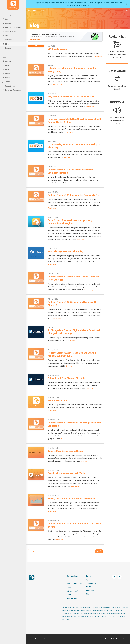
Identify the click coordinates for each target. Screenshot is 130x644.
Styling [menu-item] (6, 74)
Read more (97, 56)
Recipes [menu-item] (7, 23)
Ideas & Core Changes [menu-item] (12, 27)
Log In (126, 11)
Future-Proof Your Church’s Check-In (66, 378)
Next (99, 551)
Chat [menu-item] (5, 36)
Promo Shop (91, 590)
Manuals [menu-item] (7, 65)
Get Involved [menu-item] (8, 40)
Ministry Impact (72, 591)
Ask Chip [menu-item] (7, 61)
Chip (88, 594)
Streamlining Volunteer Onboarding (66, 251)
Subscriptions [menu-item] (9, 86)
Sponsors (90, 580)
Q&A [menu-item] (5, 19)
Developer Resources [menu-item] (12, 90)
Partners (89, 576)
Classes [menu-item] (7, 82)
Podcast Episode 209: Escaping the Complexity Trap (74, 195)
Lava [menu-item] (6, 69)
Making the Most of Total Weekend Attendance (72, 499)
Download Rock (72, 576)
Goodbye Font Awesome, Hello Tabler (67, 473)
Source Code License (42, 639)
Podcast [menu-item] (7, 48)
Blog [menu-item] (5, 44)
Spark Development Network (118, 639)
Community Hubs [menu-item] (10, 32)
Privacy (31, 639)
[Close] (126, 4)
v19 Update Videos (57, 49)
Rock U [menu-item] (6, 78)
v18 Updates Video (57, 400)
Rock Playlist (72, 599)
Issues (69, 580)
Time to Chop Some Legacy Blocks (66, 451)
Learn (69, 587)
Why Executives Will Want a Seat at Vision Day (71, 97)
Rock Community (34, 11)
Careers (70, 595)
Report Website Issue (75, 584)
